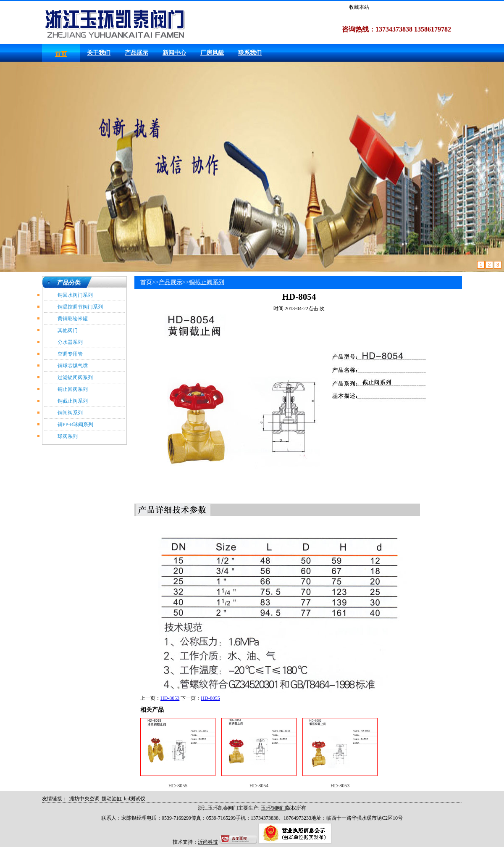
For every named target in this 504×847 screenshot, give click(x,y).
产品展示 (136, 53)
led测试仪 (135, 799)
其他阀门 (68, 330)
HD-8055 (210, 698)
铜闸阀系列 (70, 413)
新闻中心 (174, 53)
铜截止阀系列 (73, 401)
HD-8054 (259, 786)
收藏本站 (359, 7)
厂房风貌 (212, 53)
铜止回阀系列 (73, 389)
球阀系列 (68, 436)
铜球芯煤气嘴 (73, 366)
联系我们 (250, 53)
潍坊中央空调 (84, 799)
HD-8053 (170, 698)
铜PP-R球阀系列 (75, 425)
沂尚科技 (208, 842)
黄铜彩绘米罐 (73, 319)
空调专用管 (70, 354)
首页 (61, 54)
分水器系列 (70, 342)
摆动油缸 (112, 799)
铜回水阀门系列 (75, 295)
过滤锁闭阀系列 (75, 377)
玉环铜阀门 (273, 808)
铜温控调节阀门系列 (80, 307)
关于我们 (99, 53)
